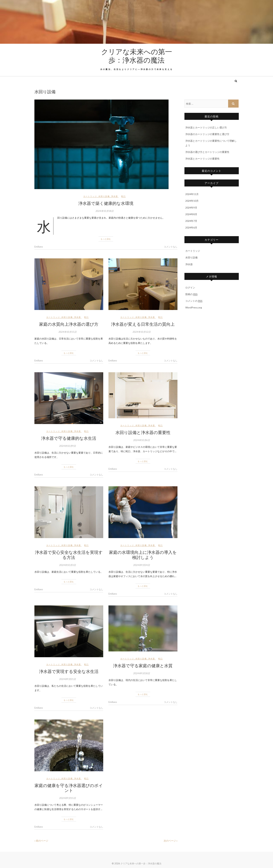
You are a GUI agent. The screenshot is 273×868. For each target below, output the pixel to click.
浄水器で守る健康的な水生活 (69, 438)
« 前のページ (41, 841)
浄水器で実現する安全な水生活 (69, 671)
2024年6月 (191, 227)
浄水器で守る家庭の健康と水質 (143, 665)
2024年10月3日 (68, 565)
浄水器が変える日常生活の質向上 (143, 324)
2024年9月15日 (68, 798)
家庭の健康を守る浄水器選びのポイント (69, 788)
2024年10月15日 (68, 332)
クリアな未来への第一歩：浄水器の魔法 (137, 56)
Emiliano (39, 247)
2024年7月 (191, 221)
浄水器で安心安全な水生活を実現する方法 (69, 555)
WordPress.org (194, 307)
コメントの (194, 301)
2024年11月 (192, 194)
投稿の (191, 294)
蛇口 (123, 196)
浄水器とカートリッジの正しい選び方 (206, 127)
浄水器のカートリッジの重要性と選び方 (207, 134)
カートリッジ (90, 196)
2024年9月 (191, 208)
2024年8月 (191, 214)
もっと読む (106, 239)
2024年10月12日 (142, 332)
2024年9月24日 (142, 565)
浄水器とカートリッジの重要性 (202, 159)
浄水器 (114, 196)
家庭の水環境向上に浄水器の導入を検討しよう (143, 555)
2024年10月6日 (142, 440)
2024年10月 (192, 201)
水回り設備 (104, 196)
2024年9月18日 (142, 673)
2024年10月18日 (105, 211)
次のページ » (171, 841)
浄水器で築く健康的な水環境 (106, 203)
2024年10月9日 (68, 446)
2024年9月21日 (68, 679)
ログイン (190, 287)
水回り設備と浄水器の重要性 (143, 432)
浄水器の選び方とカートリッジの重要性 (207, 152)
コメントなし (171, 247)
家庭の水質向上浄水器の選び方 (69, 324)
